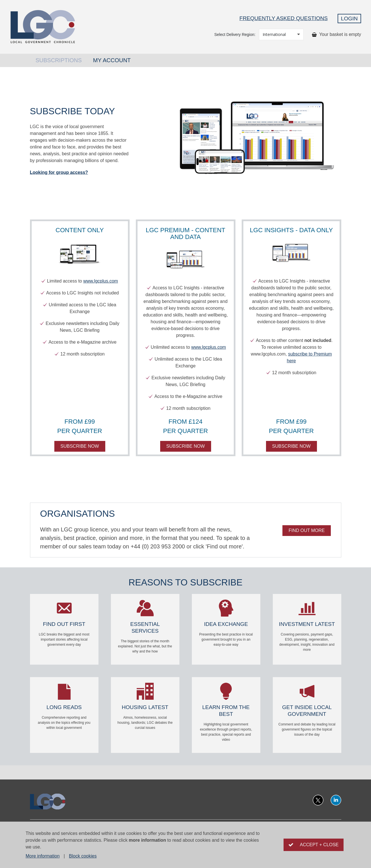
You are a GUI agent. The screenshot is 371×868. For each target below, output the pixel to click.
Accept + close (319, 845)
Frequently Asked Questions (284, 18)
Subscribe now (80, 446)
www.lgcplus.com (101, 281)
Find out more (307, 530)
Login (349, 19)
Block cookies (83, 856)
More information (43, 856)
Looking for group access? (59, 172)
